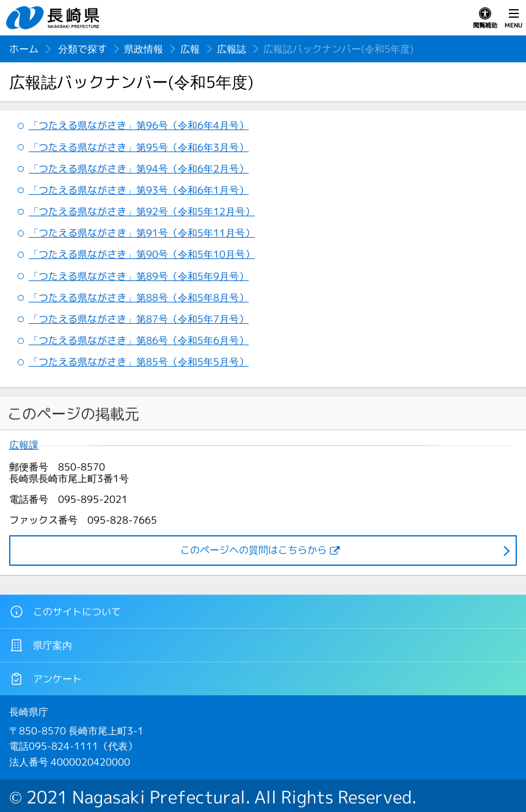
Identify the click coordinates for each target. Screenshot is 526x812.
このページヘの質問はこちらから (254, 550)
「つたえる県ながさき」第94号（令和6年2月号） (139, 169)
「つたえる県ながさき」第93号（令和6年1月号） (139, 190)
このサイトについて (65, 612)
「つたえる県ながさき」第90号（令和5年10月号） (142, 254)
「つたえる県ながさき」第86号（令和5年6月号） (139, 340)
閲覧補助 (485, 18)
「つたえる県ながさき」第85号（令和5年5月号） (139, 362)
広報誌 (232, 49)
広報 (190, 49)
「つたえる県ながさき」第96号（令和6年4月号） (139, 125)
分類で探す (82, 49)
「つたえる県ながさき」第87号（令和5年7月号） (139, 319)
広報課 (24, 445)
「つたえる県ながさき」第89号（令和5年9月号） (139, 276)
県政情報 (144, 49)
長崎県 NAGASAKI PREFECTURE (54, 18)
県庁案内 (41, 645)
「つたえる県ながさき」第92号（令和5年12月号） (142, 211)
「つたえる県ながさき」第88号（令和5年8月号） (139, 298)
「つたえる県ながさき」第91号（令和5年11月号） (142, 233)
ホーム (24, 49)
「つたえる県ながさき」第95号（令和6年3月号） (139, 147)
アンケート (46, 679)
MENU (513, 18)
